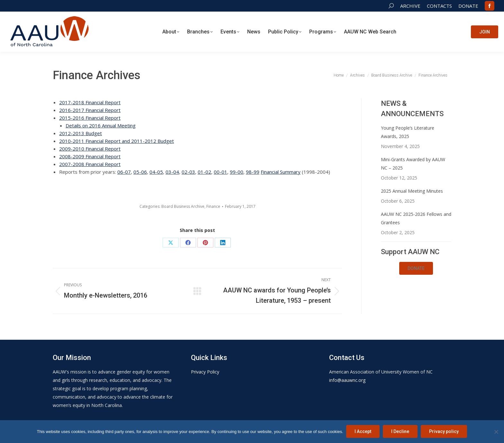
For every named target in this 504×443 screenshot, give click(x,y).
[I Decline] (496, 432)
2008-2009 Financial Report (90, 156)
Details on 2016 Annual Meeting (101, 125)
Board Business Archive (183, 206)
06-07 (124, 172)
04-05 (156, 172)
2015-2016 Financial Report (90, 118)
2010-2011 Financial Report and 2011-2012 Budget (117, 141)
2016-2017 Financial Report (90, 110)
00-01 (221, 172)
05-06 (140, 172)
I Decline (401, 432)
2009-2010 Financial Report (90, 149)
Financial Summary (281, 172)
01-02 (204, 172)
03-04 (172, 172)
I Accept (363, 432)
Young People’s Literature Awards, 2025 (408, 132)
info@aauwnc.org (347, 380)
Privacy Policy (205, 372)
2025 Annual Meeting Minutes (412, 191)
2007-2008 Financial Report (90, 164)
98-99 (253, 172)
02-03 (188, 172)
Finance (213, 206)
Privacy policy (444, 432)
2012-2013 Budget (81, 133)
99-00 (237, 172)
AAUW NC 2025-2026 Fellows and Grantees (416, 218)
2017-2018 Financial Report (90, 102)
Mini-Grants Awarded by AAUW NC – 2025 (413, 164)
